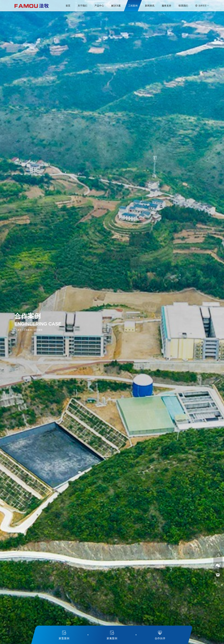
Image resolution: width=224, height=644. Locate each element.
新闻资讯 (150, 6)
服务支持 (166, 6)
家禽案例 (112, 635)
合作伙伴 (160, 635)
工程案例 (133, 6)
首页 (68, 6)
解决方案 (116, 6)
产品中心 (99, 6)
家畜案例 (64, 635)
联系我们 (183, 6)
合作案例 (38, 330)
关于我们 (82, 6)
